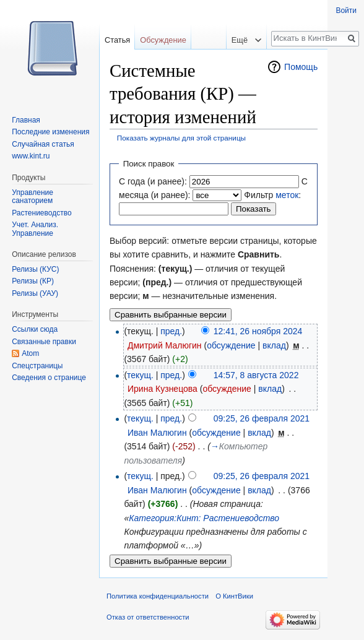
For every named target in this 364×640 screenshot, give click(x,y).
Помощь (301, 67)
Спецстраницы (37, 366)
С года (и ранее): (153, 181)
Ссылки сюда (35, 329)
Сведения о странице (49, 378)
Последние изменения (50, 132)
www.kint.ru (31, 156)
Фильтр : (272, 195)
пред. (171, 331)
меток (287, 195)
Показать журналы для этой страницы (181, 138)
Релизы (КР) (33, 281)
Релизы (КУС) (35, 269)
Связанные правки (44, 342)
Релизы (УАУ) (35, 293)
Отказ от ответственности (148, 617)
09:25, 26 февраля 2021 (262, 418)
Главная (26, 120)
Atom (30, 353)
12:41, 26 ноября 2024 (258, 331)
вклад (274, 345)
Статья (117, 40)
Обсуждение (163, 40)
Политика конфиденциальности (158, 596)
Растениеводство (41, 213)
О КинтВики (234, 596)
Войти (346, 11)
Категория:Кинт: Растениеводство (204, 518)
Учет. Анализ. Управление (35, 229)
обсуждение (231, 345)
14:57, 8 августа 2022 (256, 375)
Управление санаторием (32, 197)
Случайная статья (43, 144)
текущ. (140, 375)
